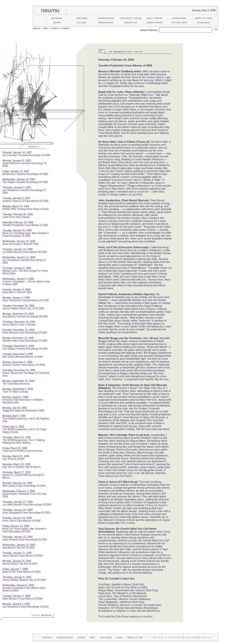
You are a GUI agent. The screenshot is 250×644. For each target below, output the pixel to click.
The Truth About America (16, 384)
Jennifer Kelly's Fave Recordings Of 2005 (25, 341)
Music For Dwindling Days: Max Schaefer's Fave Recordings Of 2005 (26, 235)
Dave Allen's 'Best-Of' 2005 (17, 292)
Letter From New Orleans (16, 217)
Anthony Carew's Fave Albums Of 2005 (24, 365)
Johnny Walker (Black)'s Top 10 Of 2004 (24, 580)
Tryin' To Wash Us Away (15, 392)
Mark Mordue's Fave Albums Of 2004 (23, 599)
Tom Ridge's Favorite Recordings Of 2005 (25, 349)
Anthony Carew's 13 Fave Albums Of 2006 (25, 201)
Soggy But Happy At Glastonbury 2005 (23, 411)
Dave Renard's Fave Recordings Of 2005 (25, 333)
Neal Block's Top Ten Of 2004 (18, 548)
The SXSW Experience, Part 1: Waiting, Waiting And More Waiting (24, 441)
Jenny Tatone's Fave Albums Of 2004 (23, 556)
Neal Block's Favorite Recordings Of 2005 (25, 317)
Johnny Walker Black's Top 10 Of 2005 (23, 308)
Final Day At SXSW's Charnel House (22, 451)
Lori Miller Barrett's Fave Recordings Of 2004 (27, 505)
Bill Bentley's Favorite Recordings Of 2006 (25, 174)
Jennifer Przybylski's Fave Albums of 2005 (25, 225)
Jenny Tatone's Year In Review (19, 325)
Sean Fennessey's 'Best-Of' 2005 (20, 244)
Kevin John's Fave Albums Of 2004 (21, 521)
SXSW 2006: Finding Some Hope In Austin (26, 209)
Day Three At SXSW (13, 459)
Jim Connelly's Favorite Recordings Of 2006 (26, 155)
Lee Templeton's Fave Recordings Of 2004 (26, 607)
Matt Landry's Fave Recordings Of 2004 (24, 486)
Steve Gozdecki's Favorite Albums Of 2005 (26, 300)
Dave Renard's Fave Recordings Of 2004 (25, 540)
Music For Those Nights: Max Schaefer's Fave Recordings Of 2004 (24, 530)
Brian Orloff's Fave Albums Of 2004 (21, 572)
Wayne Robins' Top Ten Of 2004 (20, 564)
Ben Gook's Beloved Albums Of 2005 (22, 357)
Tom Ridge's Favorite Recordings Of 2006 (25, 182)
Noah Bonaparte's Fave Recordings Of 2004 (26, 513)
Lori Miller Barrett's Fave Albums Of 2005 (25, 252)
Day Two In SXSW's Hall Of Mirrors (21, 467)
